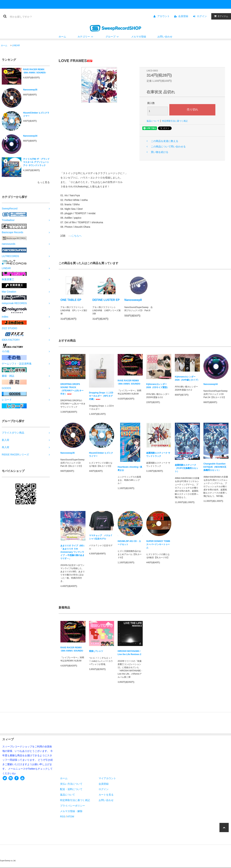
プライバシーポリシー (72, 806)
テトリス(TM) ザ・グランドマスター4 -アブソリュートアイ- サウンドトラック (36, 162)
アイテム (220, 16)
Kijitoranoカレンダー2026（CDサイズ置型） (158, 386)
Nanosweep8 (133, 300)
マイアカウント (107, 778)
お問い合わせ (165, 37)
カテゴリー (86, 37)
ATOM (71, 816)
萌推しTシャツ (96, 651)
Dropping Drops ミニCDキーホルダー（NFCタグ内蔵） (101, 396)
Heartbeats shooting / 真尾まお (130, 469)
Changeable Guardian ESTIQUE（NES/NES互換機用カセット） (215, 467)
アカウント (163, 16)
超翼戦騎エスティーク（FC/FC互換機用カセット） (186, 468)
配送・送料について (71, 789)
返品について (153, 121)
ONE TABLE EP (71, 300)
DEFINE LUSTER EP (106, 300)
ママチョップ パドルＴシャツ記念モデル (101, 537)
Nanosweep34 (30, 136)
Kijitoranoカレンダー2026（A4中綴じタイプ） (187, 378)
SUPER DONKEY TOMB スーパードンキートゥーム (158, 544)
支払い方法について (71, 784)
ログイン (202, 16)
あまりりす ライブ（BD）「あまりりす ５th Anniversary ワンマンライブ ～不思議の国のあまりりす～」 (73, 552)
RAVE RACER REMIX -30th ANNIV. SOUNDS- (35, 71)
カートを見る (106, 795)
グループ (113, 37)
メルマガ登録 (139, 37)
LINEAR (16, 45)
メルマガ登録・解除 (71, 811)
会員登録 (183, 16)
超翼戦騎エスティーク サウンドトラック (158, 455)
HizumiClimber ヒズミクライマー (36, 114)
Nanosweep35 (30, 90)
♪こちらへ (76, 236)
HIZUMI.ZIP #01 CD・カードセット (129, 543)
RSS (63, 816)
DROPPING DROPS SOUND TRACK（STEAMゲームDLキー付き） (72, 389)
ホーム (62, 37)
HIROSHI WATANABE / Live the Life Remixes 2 (129, 653)
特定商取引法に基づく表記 (175, 121)
